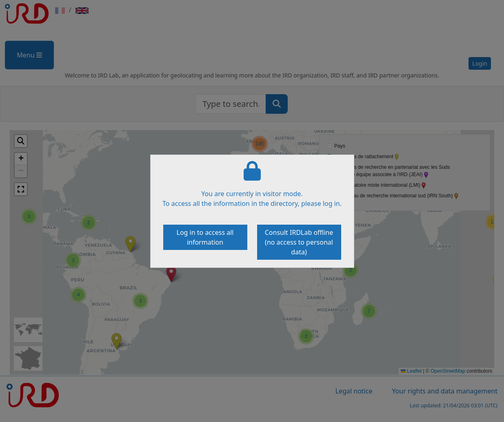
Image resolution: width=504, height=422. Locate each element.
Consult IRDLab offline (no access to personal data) (299, 242)
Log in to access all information (205, 237)
